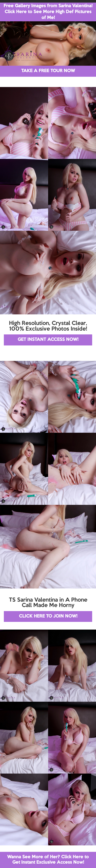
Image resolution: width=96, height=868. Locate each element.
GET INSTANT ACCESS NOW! (48, 340)
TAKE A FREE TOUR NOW (48, 71)
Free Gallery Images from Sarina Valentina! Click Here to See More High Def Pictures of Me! (48, 12)
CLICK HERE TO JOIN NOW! (48, 616)
